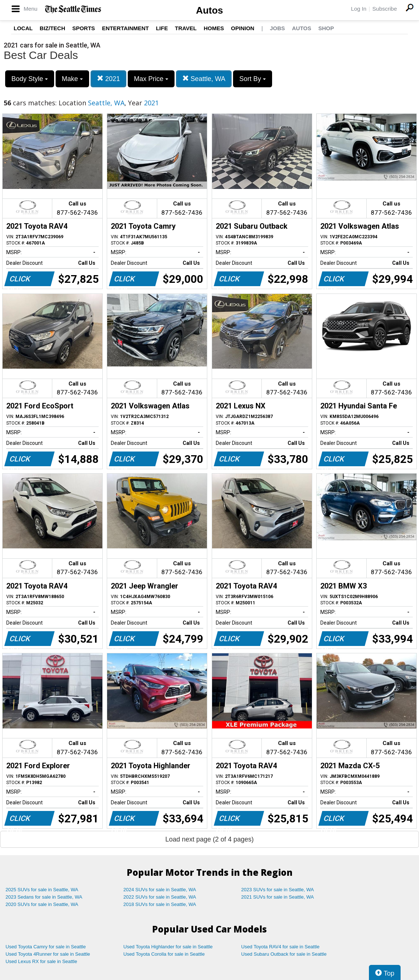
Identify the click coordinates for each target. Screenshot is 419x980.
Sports (84, 28)
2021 (108, 79)
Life (162, 28)
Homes (214, 28)
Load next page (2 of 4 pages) (209, 839)
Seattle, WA (204, 79)
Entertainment (125, 28)
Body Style (30, 79)
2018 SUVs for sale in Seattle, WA (160, 904)
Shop (326, 28)
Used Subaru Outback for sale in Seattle (284, 954)
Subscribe (385, 9)
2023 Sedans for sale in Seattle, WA (44, 897)
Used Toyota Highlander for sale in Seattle (168, 947)
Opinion (242, 28)
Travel (186, 28)
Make (72, 79)
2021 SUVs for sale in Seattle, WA (278, 897)
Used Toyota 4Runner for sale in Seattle (48, 954)
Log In (359, 9)
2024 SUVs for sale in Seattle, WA (160, 890)
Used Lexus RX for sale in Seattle (41, 961)
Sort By (253, 79)
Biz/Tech (52, 28)
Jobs (277, 28)
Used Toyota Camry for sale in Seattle (46, 947)
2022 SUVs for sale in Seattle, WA (160, 897)
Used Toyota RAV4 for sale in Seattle (280, 947)
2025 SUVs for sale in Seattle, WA (42, 890)
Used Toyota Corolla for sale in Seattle (164, 954)
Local (23, 28)
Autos (209, 10)
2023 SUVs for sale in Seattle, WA (278, 890)
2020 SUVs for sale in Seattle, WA (42, 904)
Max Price (151, 79)
